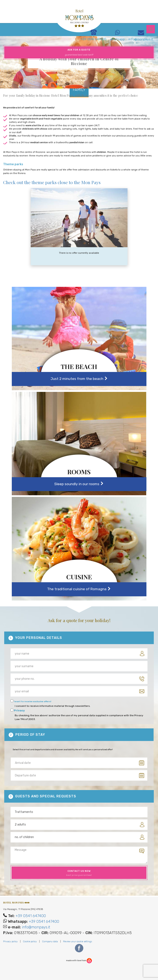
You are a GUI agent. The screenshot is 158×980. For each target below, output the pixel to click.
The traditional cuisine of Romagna (79, 589)
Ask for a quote (79, 52)
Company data (50, 942)
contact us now (79, 873)
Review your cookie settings (78, 942)
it (67, 17)
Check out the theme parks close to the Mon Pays (52, 182)
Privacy (19, 710)
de (91, 17)
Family (79, 90)
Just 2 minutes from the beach (79, 379)
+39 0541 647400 (31, 916)
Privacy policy (10, 942)
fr (79, 17)
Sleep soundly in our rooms (79, 484)
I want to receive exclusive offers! (33, 701)
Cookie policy (30, 942)
